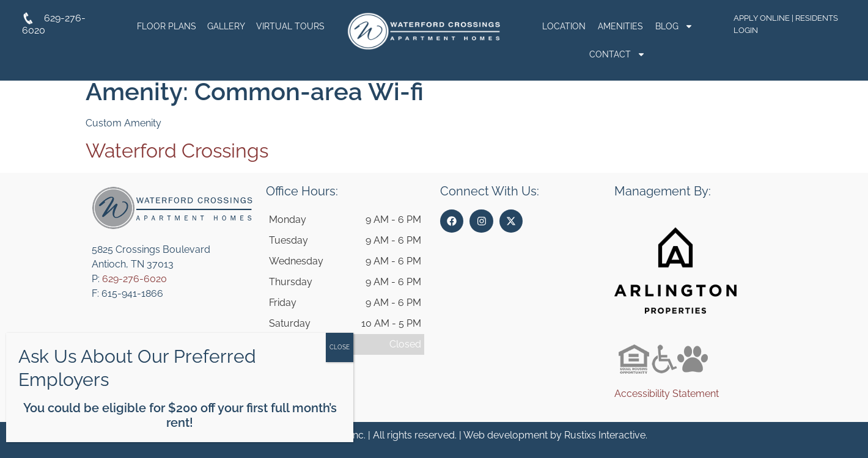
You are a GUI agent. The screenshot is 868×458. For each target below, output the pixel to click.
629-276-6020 (134, 279)
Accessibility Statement (667, 394)
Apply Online (762, 18)
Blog (674, 26)
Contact (617, 54)
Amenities (620, 26)
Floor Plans (167, 26)
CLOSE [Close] (340, 347)
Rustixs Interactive (605, 435)
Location (564, 26)
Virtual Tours (290, 26)
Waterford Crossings (177, 151)
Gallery (226, 26)
